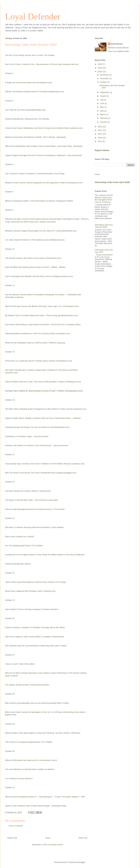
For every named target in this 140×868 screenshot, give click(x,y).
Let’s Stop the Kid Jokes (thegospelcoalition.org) (25, 110)
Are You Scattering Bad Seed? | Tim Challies (24, 546)
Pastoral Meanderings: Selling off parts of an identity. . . (28, 119)
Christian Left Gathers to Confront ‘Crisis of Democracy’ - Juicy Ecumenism (37, 445)
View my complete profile (118, 51)
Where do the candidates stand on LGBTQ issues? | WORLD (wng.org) (35, 343)
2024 (100, 72)
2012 (100, 141)
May (102, 107)
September (105, 92)
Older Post (83, 838)
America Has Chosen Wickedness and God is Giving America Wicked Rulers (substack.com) (44, 128)
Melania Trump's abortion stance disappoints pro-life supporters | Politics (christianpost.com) (44, 183)
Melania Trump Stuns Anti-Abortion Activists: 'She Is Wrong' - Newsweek (36, 137)
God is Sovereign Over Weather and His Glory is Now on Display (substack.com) (39, 276)
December (105, 75)
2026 (100, 64)
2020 (100, 138)
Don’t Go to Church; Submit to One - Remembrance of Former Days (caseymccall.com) (42, 64)
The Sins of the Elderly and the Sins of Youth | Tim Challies (30, 55)
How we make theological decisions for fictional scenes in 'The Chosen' (35, 509)
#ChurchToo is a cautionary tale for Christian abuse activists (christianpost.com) (38, 361)
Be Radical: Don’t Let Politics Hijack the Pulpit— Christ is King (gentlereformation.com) (41, 315)
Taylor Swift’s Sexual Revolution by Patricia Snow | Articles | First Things (35, 582)
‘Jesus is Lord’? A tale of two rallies (20, 664)
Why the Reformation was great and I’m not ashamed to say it (31, 760)
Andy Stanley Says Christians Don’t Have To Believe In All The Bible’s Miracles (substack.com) (45, 464)
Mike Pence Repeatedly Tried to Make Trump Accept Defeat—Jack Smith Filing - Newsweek (44, 146)
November (105, 78)
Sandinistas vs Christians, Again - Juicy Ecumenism (27, 436)
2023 (100, 127)
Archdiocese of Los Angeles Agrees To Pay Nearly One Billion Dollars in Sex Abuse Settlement (45, 555)
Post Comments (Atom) (53, 845)
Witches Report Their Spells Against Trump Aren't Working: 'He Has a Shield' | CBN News (43, 733)
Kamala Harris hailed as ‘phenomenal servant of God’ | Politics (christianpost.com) (44, 391)
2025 (100, 68)
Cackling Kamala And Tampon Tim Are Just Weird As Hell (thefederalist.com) (37, 427)
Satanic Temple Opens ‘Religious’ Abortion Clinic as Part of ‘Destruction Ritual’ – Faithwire (43, 418)
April (102, 111)
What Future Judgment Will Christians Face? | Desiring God (30, 591)
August (103, 96)
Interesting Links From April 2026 (112, 182)
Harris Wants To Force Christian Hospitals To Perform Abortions (32, 609)
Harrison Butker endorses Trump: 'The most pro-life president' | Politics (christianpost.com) (43, 382)
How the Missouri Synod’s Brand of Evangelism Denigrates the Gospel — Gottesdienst (41, 295)
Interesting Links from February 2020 (104, 226)
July (102, 100)
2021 (100, 134)
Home (48, 838)
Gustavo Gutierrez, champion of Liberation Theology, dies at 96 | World (35, 627)
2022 (100, 130)
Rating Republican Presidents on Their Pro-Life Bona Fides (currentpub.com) (37, 334)
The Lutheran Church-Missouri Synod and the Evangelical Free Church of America (104, 199)
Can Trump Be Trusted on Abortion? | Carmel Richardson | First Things (35, 174)
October (104, 82)
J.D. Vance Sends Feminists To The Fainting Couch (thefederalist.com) (35, 240)
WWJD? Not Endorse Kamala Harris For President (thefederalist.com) (34, 92)
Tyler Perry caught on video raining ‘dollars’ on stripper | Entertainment (35, 637)
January (104, 122)
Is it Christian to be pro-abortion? (19, 778)
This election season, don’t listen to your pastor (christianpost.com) (33, 258)
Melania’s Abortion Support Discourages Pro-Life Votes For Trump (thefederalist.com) (41, 231)
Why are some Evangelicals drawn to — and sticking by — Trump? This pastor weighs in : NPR (45, 797)
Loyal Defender (33, 16)
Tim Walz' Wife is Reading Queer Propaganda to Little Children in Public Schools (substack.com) (46, 409)
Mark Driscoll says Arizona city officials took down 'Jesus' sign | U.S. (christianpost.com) (42, 306)
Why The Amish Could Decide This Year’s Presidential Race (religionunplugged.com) (41, 473)
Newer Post (12, 838)
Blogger (82, 862)
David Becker (117, 44)
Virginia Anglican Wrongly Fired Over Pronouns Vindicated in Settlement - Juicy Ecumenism (44, 155)
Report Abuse (102, 150)
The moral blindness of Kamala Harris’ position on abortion (30, 769)
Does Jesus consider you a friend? (20, 537)
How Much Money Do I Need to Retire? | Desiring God (28, 491)
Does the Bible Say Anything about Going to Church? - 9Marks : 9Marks (35, 267)
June (102, 103)
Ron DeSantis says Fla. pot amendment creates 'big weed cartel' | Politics (36, 646)
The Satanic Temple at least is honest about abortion (27, 685)
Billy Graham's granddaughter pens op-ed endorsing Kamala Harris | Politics (37, 703)
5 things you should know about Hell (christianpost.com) (29, 83)
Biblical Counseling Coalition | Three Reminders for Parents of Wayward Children (39, 201)
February (104, 118)
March (103, 114)
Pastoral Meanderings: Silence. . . (19, 564)
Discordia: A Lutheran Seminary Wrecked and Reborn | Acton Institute (34, 527)
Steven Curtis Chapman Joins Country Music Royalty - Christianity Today (36, 806)
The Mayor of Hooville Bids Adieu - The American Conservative (32, 500)
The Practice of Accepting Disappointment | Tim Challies (29, 742)
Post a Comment (16, 826)
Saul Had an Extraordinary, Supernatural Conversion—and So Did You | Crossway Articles (43, 324)
